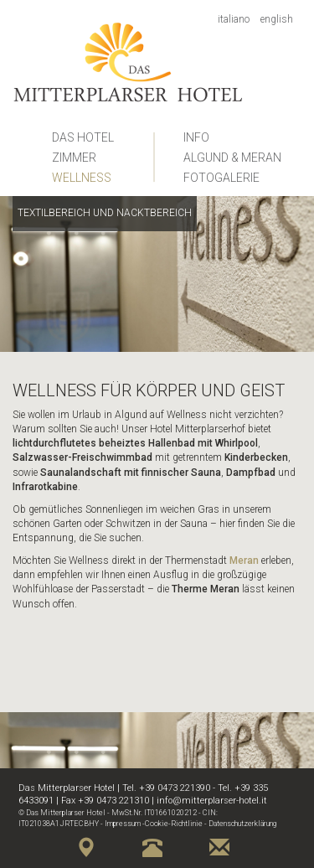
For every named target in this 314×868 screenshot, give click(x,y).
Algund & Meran (232, 158)
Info (196, 137)
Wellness (82, 178)
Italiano (234, 19)
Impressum (123, 824)
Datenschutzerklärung (242, 824)
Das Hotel (83, 137)
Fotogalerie (221, 178)
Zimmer (74, 158)
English (277, 19)
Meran (244, 561)
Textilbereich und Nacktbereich (105, 213)
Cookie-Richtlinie (174, 824)
